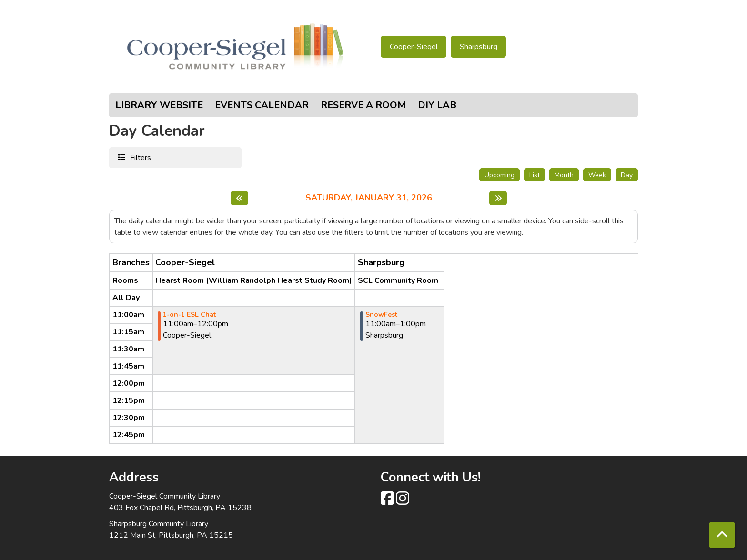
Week (597, 175)
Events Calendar (262, 105)
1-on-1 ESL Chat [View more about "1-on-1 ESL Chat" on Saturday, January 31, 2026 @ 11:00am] (189, 315)
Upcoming (500, 175)
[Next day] (498, 198)
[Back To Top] (722, 535)
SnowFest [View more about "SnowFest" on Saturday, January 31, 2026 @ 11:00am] (381, 315)
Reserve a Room (363, 105)
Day (627, 175)
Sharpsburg (479, 47)
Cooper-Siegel (414, 47)
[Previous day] (239, 198)
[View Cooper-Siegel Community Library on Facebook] (388, 501)
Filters (139, 157)
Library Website (159, 105)
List (535, 175)
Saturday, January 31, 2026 (369, 198)
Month (564, 175)
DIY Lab (437, 105)
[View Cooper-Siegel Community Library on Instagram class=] (403, 501)
